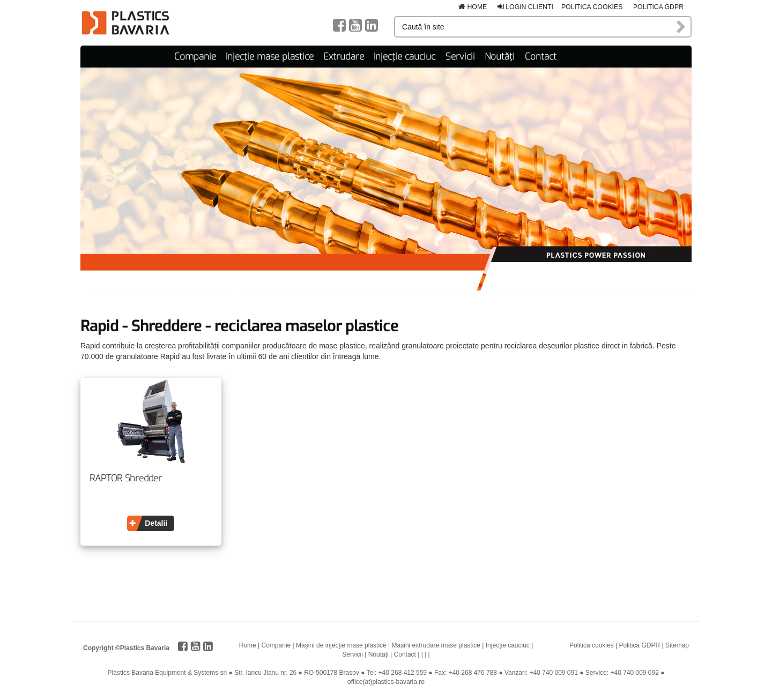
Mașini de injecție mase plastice (341, 645)
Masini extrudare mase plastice (436, 645)
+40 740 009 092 (634, 673)
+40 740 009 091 (553, 673)
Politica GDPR (658, 7)
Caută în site (681, 27)
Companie (195, 57)
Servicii (460, 57)
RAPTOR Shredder (126, 479)
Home (473, 7)
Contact (541, 57)
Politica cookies (592, 7)
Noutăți (500, 57)
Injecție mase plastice (270, 57)
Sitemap (677, 645)
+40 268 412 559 (403, 673)
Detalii (156, 523)
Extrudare (344, 57)
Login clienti (525, 7)
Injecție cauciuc (404, 57)
